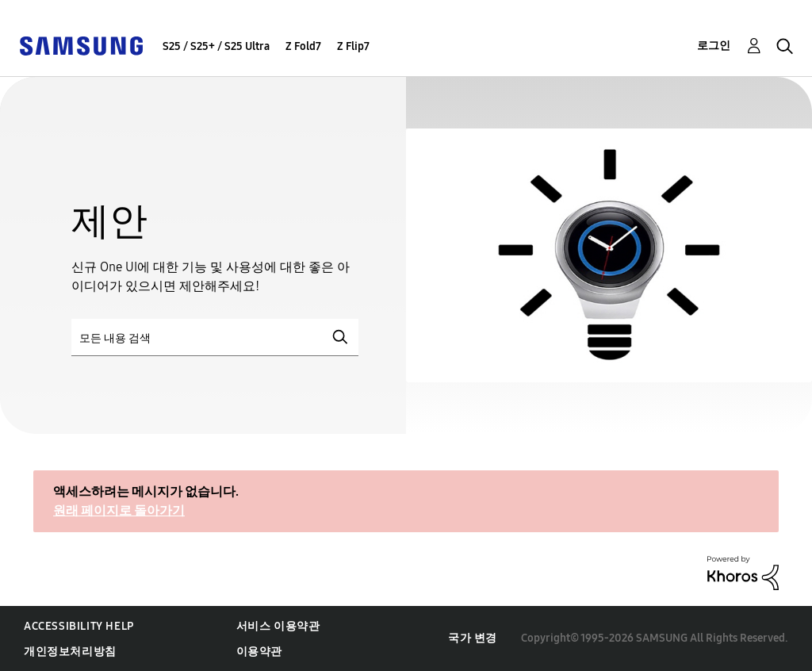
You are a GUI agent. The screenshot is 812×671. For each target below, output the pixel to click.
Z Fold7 (303, 46)
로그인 (714, 46)
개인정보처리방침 (70, 652)
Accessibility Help (79, 626)
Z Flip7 (353, 46)
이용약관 (259, 652)
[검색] (215, 337)
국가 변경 (473, 638)
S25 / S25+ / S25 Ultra (216, 46)
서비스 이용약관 (278, 626)
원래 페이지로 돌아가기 (119, 510)
